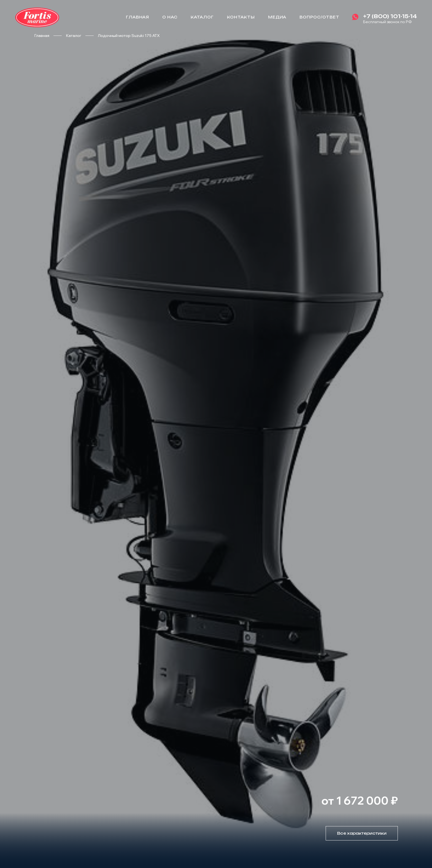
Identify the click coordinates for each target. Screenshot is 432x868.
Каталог (202, 17)
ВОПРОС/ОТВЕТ (319, 17)
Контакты (241, 17)
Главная (138, 17)
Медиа (277, 17)
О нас (170, 17)
